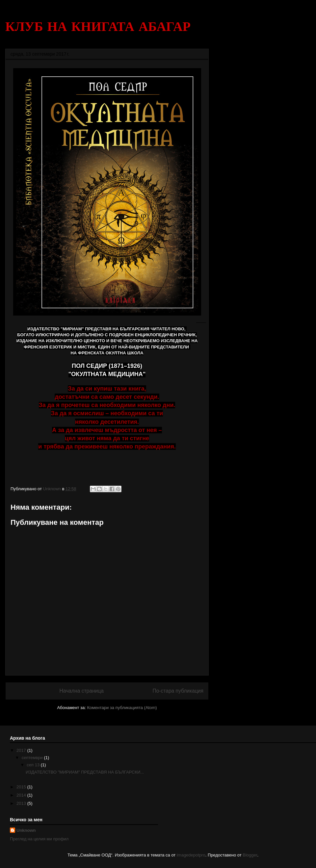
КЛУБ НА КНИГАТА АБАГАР (98, 26)
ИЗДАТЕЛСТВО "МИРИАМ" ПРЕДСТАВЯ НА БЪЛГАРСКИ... (85, 772)
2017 (22, 750)
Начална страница (82, 691)
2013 (22, 803)
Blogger (250, 855)
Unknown (26, 830)
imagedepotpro (191, 855)
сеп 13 (34, 765)
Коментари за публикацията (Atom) (122, 708)
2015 (22, 787)
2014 (22, 795)
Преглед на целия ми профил (39, 839)
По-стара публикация (178, 691)
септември (33, 758)
